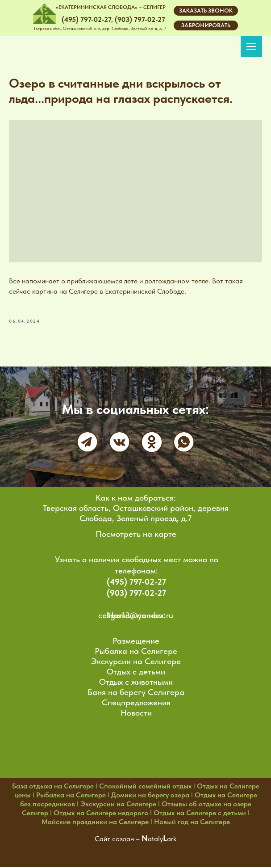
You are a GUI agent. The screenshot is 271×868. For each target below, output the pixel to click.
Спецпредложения (136, 703)
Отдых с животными (136, 683)
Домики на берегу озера (150, 796)
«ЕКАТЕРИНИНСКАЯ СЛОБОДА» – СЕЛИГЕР (111, 7)
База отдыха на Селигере (53, 787)
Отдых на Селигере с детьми (200, 814)
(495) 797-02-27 (136, 583)
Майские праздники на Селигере (95, 823)
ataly (155, 840)
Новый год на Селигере (192, 823)
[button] (206, 11)
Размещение (136, 642)
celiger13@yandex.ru (136, 616)
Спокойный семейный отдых (145, 787)
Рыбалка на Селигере (136, 652)
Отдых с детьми (136, 672)
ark (172, 840)
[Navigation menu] (251, 46)
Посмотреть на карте (136, 535)
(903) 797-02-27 (136, 594)
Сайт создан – (118, 840)
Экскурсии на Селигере (136, 662)
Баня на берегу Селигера (136, 693)
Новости (136, 714)
